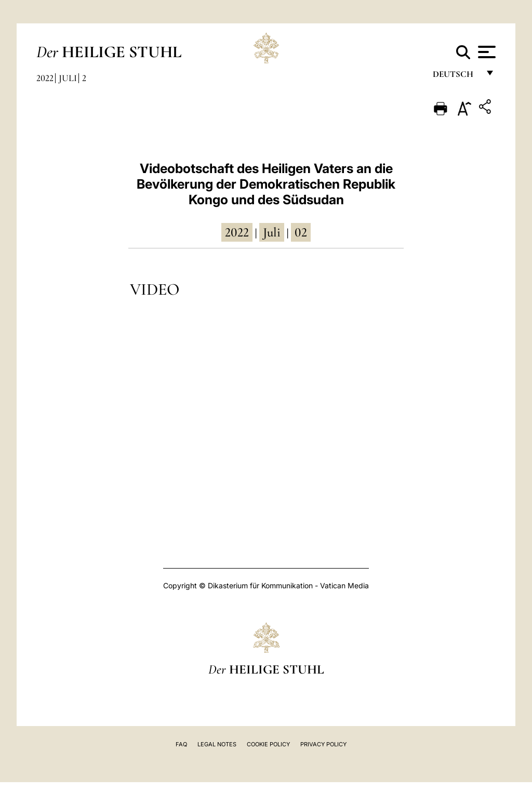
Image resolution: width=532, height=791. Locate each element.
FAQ (181, 744)
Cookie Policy (268, 744)
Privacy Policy (323, 744)
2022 (45, 78)
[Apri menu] (486, 52)
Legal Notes (217, 744)
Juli (68, 78)
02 (301, 232)
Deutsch (456, 77)
